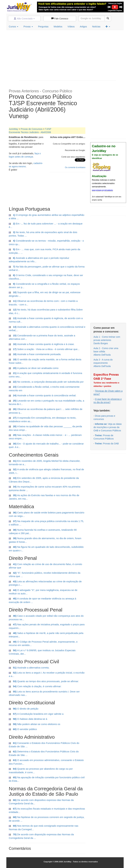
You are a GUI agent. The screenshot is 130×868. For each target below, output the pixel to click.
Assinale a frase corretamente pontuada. (35, 354)
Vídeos (71, 27)
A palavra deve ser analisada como (34, 368)
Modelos (58, 27)
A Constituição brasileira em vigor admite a (36, 714)
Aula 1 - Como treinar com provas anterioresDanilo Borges (107, 340)
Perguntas (43, 27)
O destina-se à (28, 719)
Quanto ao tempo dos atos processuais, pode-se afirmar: (44, 681)
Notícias (96, 27)
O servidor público (23, 729)
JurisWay (13, 129)
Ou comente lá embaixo (75, 167)
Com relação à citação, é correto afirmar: (35, 686)
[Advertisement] (68, 54)
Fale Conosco (60, 19)
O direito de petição (24, 709)
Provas (28, 27)
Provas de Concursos (32, 129)
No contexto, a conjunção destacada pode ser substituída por (46, 382)
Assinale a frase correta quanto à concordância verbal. (43, 395)
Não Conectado (24, 19)
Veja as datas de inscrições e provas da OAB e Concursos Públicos (108, 427)
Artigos (83, 27)
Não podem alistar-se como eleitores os (35, 724)
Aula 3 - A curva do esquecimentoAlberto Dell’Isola (103, 363)
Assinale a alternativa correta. (29, 668)
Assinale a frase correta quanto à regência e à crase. (42, 344)
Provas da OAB (107, 444)
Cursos (14, 27)
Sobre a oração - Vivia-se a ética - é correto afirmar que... (44, 349)
